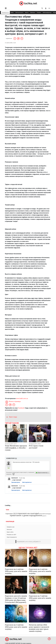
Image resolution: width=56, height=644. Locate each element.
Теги (8, 510)
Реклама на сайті (11, 535)
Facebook (21, 408)
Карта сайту (10, 532)
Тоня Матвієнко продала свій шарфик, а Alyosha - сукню (16, 448)
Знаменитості (5, 13)
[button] (46, 8)
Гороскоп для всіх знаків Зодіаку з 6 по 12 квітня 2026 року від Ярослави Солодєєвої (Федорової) (16, 599)
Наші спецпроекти (12, 537)
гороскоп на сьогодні (28, 513)
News (12, 13)
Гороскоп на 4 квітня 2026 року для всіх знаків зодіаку (16, 627)
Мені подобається (27, 482)
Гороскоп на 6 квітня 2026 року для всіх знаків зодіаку (16, 571)
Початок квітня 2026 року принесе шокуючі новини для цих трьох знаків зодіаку (39, 628)
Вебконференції (47, 13)
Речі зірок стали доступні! (36, 447)
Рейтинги (33, 13)
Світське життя (19, 13)
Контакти (9, 529)
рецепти (44, 516)
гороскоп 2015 (11, 514)
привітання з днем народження (26, 515)
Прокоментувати (16, 482)
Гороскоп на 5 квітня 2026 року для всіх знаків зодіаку (40, 598)
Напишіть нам (11, 527)
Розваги (39, 13)
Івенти (27, 13)
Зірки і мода (13, 417)
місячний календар (45, 514)
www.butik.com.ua (22, 398)
